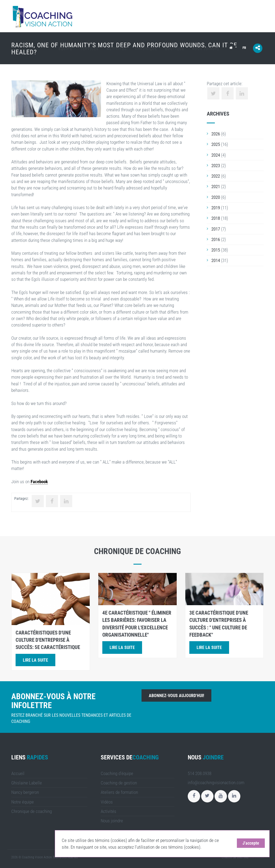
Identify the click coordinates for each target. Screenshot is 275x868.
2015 (216, 250)
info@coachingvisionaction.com (216, 783)
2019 (216, 208)
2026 (216, 134)
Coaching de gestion (119, 783)
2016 (216, 239)
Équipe (65, 49)
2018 (216, 218)
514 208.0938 (200, 773)
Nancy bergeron (25, 792)
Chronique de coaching (32, 811)
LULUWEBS (257, 857)
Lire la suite (35, 660)
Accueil (18, 773)
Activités (117, 49)
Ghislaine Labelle (27, 783)
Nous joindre (206, 49)
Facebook (39, 482)
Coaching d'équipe (117, 773)
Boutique (174, 49)
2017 (216, 229)
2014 (216, 260)
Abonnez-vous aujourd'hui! (176, 696)
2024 (216, 155)
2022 (216, 176)
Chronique (146, 49)
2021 (216, 186)
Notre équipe (23, 802)
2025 (216, 144)
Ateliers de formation (119, 792)
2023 (216, 166)
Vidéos (107, 802)
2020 (216, 197)
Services (89, 49)
